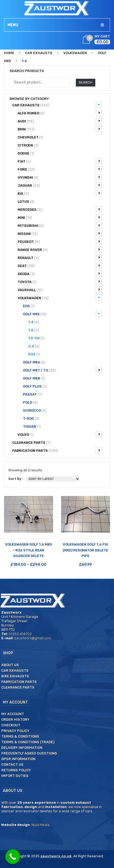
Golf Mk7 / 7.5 (62, 370)
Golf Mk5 (62, 314)
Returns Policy (16, 770)
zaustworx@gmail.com (33, 638)
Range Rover (60, 249)
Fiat (60, 161)
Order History (15, 719)
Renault (60, 257)
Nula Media (41, 825)
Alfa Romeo (60, 113)
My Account (13, 714)
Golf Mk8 (34, 378)
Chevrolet (30, 137)
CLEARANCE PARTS (32, 443)
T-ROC (31, 418)
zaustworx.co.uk (56, 856)
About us (10, 665)
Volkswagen (75, 53)
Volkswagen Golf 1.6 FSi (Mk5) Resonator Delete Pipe (85, 550)
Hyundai (60, 177)
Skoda (60, 273)
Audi (60, 121)
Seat (60, 265)
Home (9, 53)
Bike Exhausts (15, 676)
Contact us (12, 764)
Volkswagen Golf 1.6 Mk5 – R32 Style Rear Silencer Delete (28, 550)
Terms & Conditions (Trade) (28, 742)
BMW (60, 129)
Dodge (26, 153)
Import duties (15, 776)
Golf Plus (35, 386)
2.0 (34, 346)
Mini (60, 217)
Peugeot (60, 241)
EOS (29, 306)
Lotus (26, 202)
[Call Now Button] (13, 857)
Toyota (60, 281)
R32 (34, 354)
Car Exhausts (39, 53)
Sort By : (16, 479)
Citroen (28, 145)
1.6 (34, 330)
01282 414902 (20, 634)
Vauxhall (60, 290)
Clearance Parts (18, 687)
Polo (30, 402)
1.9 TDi (36, 338)
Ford (60, 169)
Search (86, 82)
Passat (33, 394)
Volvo (60, 434)
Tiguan (32, 427)
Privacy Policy (15, 731)
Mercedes (60, 209)
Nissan (60, 233)
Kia (60, 193)
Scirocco (35, 410)
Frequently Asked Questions (29, 753)
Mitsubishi (60, 225)
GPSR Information (18, 759)
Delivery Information (22, 748)
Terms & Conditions (20, 736)
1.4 (34, 322)
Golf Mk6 (34, 362)
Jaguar (60, 185)
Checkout (11, 725)
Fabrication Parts (57, 450)
